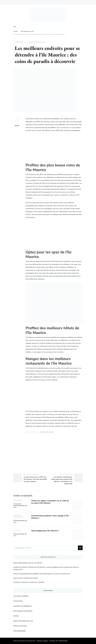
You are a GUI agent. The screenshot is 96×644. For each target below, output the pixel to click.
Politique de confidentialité (58, 641)
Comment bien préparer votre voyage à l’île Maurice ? (50, 517)
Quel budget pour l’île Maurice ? (45, 531)
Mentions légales (42, 641)
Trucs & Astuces (20, 626)
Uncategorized (20, 631)
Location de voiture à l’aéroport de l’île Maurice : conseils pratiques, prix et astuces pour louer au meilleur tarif (46, 568)
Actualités (17, 504)
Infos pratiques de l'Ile (36, 42)
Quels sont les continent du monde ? (26, 578)
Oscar (17, 122)
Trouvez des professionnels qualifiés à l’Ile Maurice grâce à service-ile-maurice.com (42, 574)
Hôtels (16, 616)
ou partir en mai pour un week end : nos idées (29, 582)
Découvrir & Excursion (23, 611)
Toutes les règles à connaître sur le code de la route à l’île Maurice (50, 502)
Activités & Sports (21, 596)
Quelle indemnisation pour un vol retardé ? (28, 563)
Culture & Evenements (22, 606)
